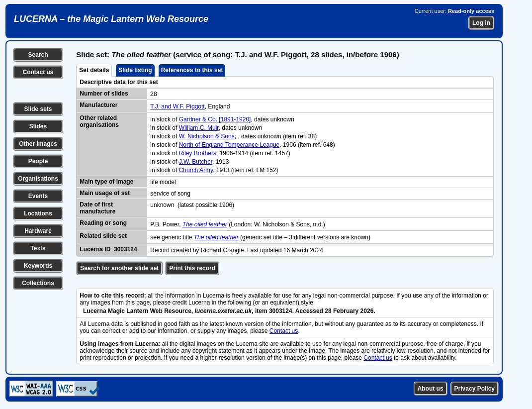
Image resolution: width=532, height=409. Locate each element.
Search (38, 55)
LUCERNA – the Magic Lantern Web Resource (111, 19)
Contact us (38, 72)
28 (153, 94)
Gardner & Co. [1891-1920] (215, 119)
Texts (38, 248)
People (38, 161)
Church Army (196, 170)
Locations (38, 213)
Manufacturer (98, 105)
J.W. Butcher (196, 162)
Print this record (192, 268)
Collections (38, 283)
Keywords (38, 266)
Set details (94, 70)
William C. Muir (199, 128)
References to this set (192, 70)
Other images (38, 144)
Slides (38, 126)
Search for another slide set (119, 268)
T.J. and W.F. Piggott (177, 106)
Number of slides (104, 94)
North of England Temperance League (229, 145)
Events (38, 196)
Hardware (38, 231)
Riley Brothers (198, 153)
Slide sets (38, 109)
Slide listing (135, 70)
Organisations (38, 179)
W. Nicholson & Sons (207, 136)
